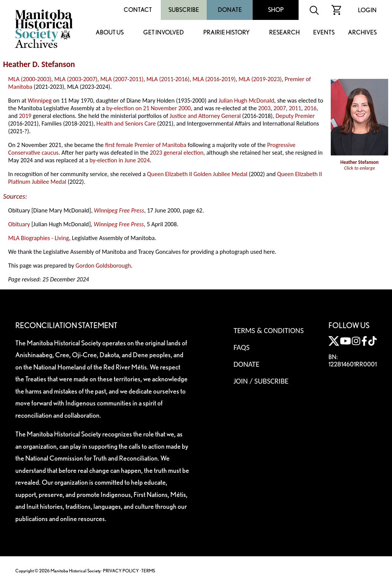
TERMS (148, 571)
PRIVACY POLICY (121, 571)
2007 (279, 108)
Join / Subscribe (261, 381)
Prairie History (226, 33)
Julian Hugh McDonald (246, 100)
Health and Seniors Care (126, 123)
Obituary (19, 224)
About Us (110, 33)
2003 (264, 108)
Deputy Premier (295, 116)
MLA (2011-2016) (168, 79)
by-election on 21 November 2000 (149, 108)
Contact (138, 10)
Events (324, 33)
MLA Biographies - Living (38, 238)
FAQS (242, 347)
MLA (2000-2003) (30, 79)
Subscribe (184, 10)
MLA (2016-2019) (214, 79)
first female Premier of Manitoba (145, 145)
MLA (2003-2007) (76, 79)
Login (367, 10)
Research (284, 33)
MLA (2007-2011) (122, 79)
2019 (25, 116)
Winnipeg (40, 100)
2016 (310, 108)
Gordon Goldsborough (103, 266)
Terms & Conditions (269, 330)
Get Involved (163, 33)
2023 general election (176, 153)
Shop (276, 10)
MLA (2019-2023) (260, 79)
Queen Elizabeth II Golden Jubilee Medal (197, 174)
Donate (230, 10)
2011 (295, 108)
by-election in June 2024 (120, 160)
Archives (362, 33)
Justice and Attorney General (205, 116)
